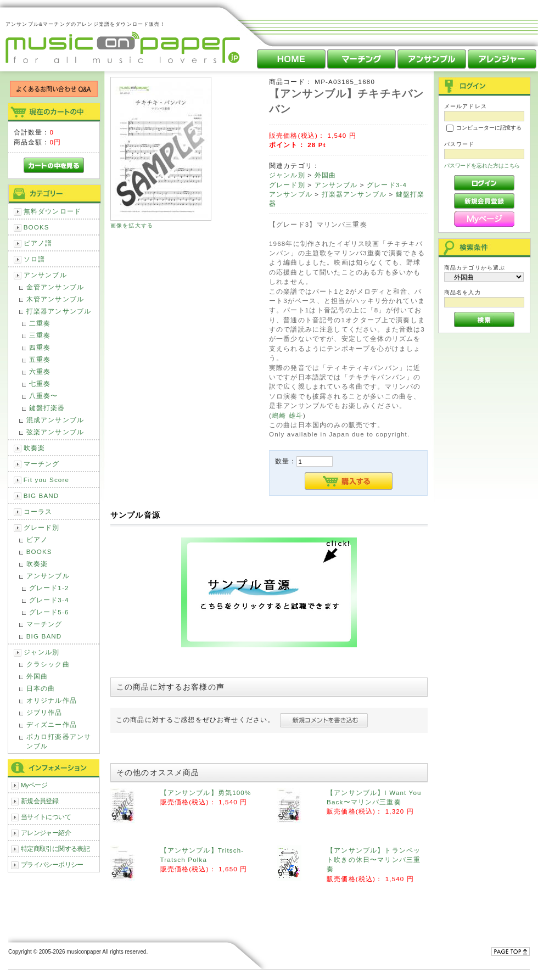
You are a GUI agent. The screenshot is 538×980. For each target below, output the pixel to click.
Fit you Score (46, 480)
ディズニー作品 (52, 724)
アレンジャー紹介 (46, 833)
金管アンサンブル (55, 287)
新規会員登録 (40, 801)
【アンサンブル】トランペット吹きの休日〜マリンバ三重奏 (374, 860)
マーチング (42, 464)
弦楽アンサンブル (55, 432)
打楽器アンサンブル (59, 311)
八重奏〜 (44, 396)
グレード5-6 (49, 612)
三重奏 (40, 335)
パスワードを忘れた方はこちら (482, 166)
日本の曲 (41, 688)
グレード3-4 (49, 600)
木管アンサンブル (55, 299)
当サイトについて (46, 817)
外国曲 (37, 676)
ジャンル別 (42, 652)
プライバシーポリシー (52, 864)
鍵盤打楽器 (47, 408)
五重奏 (40, 359)
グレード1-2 (49, 588)
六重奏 (40, 371)
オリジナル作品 (52, 700)
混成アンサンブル (55, 420)
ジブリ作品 (44, 712)
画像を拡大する (132, 225)
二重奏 (40, 323)
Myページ (34, 785)
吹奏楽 (34, 448)
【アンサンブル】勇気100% (206, 793)
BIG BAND (41, 495)
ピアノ (37, 539)
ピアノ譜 (38, 243)
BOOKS (37, 227)
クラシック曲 (48, 664)
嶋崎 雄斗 (287, 415)
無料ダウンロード (52, 211)
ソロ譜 (34, 259)
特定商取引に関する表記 (55, 849)
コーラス (38, 511)
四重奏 (40, 347)
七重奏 (40, 383)
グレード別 (42, 527)
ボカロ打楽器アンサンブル (59, 741)
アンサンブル (45, 275)
